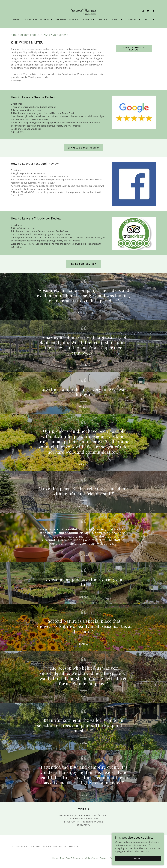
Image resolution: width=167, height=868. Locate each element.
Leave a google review (84, 148)
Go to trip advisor (84, 264)
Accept (138, 859)
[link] (84, 11)
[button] (153, 11)
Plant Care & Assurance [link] (72, 858)
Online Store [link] (91, 858)
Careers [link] (104, 858)
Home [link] (16, 19)
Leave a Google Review (134, 48)
